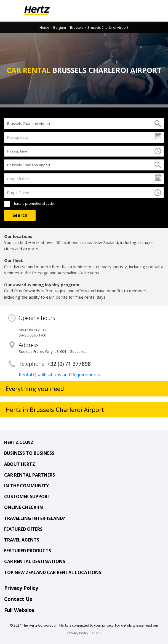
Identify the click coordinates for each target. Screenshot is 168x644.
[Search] (20, 215)
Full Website (19, 610)
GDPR (96, 633)
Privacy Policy (21, 588)
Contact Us (18, 599)
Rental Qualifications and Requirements (59, 375)
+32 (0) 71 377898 (69, 364)
